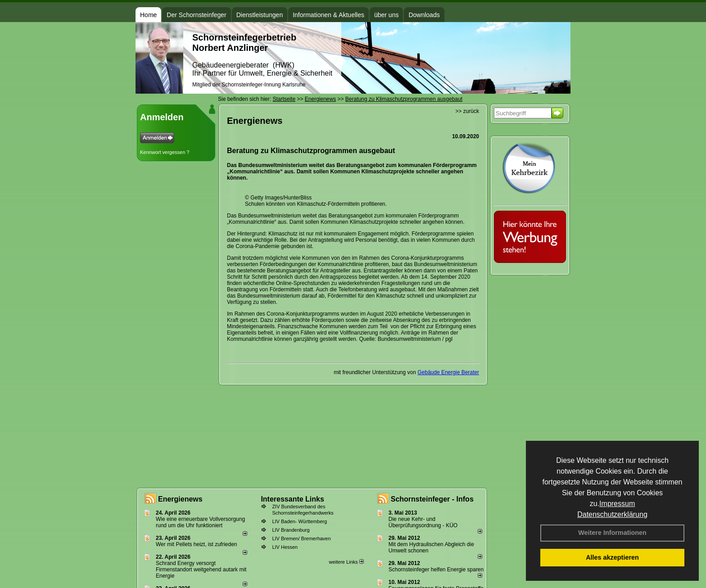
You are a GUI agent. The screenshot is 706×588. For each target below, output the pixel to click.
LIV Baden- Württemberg (299, 521)
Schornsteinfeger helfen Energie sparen (436, 570)
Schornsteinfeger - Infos (432, 499)
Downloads (424, 15)
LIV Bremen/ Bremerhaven (301, 538)
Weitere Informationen (612, 533)
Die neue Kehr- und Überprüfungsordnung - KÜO (423, 522)
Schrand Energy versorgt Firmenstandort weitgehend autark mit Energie (201, 570)
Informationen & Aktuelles (328, 15)
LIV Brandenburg (291, 530)
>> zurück (467, 111)
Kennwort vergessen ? (165, 152)
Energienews (180, 499)
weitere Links (346, 562)
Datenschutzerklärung (612, 514)
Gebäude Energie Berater (448, 372)
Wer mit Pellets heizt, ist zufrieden (197, 544)
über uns (386, 15)
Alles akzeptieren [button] (612, 557)
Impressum (617, 504)
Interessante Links (292, 499)
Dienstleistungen (260, 15)
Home (148, 15)
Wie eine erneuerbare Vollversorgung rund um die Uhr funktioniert (200, 522)
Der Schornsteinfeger (196, 15)
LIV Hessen (285, 547)
